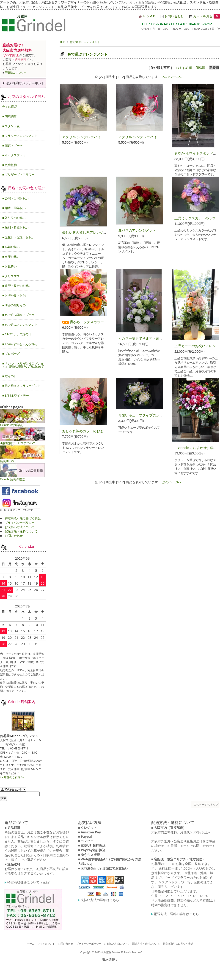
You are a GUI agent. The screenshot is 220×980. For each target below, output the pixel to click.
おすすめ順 (184, 68)
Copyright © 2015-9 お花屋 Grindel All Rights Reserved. (111, 952)
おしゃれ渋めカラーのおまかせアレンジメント (98, 431)
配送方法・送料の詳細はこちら (175, 914)
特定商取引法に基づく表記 (23, 518)
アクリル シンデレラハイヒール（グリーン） (97, 137)
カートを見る (207, 16)
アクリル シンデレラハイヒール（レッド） (151, 137)
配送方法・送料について (21, 531)
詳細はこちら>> (16, 72)
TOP (62, 42)
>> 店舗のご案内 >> (12, 777)
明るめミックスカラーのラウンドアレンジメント (104, 322)
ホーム (31, 944)
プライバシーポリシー (20, 523)
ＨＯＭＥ (147, 16)
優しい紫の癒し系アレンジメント (88, 232)
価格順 (201, 68)
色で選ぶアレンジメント (85, 42)
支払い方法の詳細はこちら (99, 900)
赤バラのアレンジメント (137, 230)
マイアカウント (46, 944)
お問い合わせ (172, 16)
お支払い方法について (20, 527)
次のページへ (172, 77)
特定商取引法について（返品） (28, 882)
